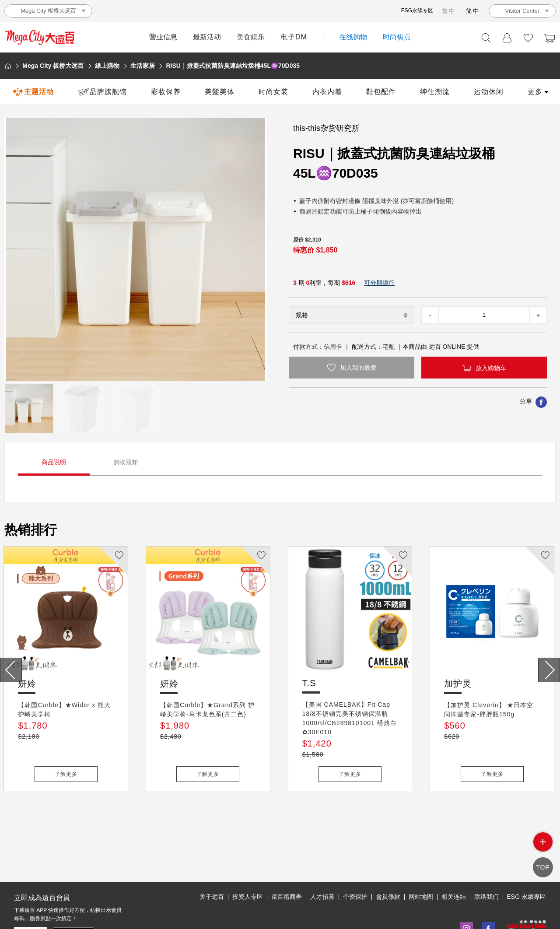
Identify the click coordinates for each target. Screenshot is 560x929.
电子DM (294, 37)
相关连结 (454, 856)
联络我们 (486, 856)
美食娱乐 (251, 37)
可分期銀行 (379, 283)
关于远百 (212, 856)
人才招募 (322, 856)
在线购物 (353, 37)
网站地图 (421, 856)
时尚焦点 (397, 37)
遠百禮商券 (287, 856)
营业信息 (163, 37)
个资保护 (355, 856)
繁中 (449, 11)
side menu (543, 849)
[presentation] (11, 670)
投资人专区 (248, 856)
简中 (473, 11)
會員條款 (388, 856)
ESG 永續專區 (527, 856)
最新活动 (207, 37)
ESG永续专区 (417, 11)
